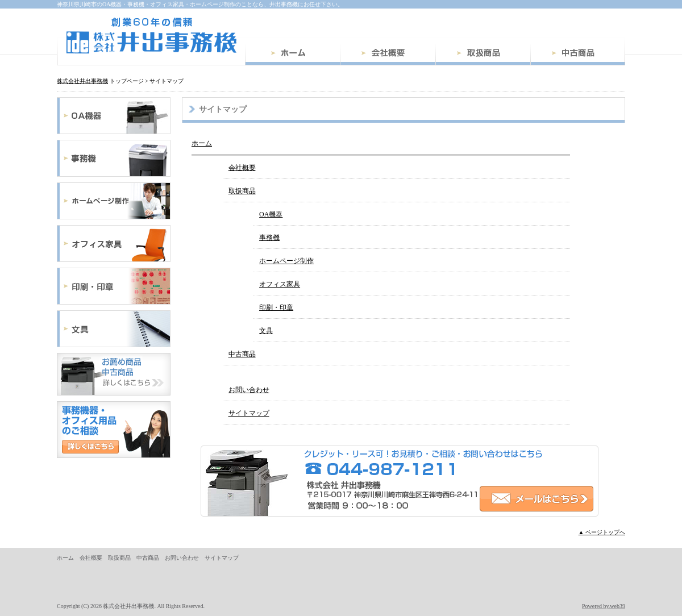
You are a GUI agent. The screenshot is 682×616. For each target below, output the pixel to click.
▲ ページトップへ (602, 532)
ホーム (292, 55)
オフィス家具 (114, 244)
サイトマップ (249, 413)
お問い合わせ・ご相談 (114, 430)
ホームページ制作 (114, 201)
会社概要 (388, 55)
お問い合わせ (249, 390)
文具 (114, 329)
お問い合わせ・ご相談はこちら (400, 481)
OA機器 (114, 116)
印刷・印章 (114, 286)
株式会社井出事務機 (151, 36)
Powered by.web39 (604, 606)
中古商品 (578, 55)
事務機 (114, 158)
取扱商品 (483, 55)
